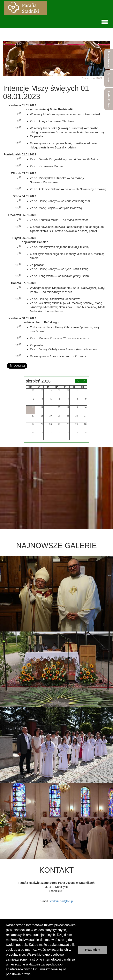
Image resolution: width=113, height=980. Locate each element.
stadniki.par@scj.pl (61, 901)
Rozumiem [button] (93, 950)
